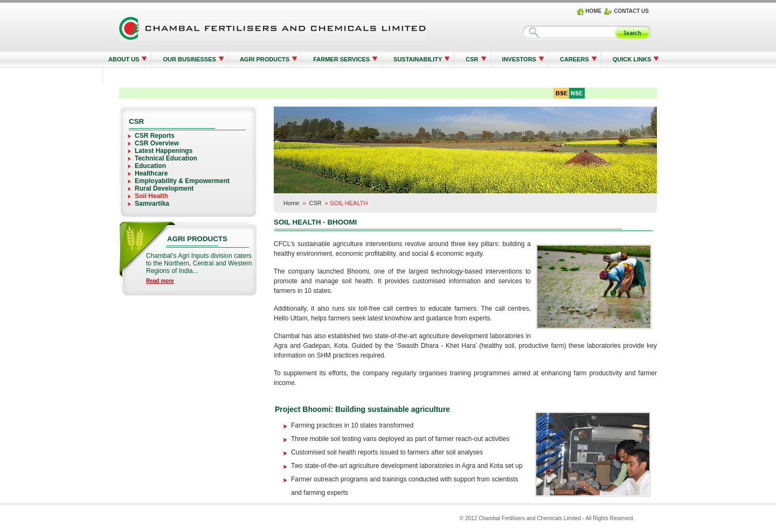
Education (150, 166)
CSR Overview (157, 143)
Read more (160, 281)
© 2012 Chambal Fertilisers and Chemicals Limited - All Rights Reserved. (547, 518)
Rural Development (164, 188)
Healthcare (151, 173)
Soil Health (151, 196)
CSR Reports (155, 136)
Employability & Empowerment (182, 181)
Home (291, 203)
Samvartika (152, 204)
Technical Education (166, 158)
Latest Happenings (164, 151)
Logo (273, 29)
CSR (316, 203)
